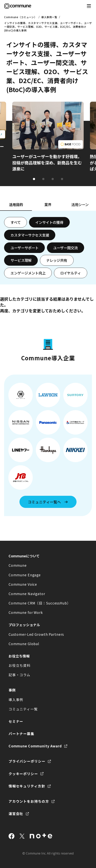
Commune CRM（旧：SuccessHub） (40, 603)
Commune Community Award (35, 746)
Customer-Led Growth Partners (36, 634)
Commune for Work (26, 612)
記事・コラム (19, 675)
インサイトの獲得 (49, 222)
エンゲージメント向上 (28, 273)
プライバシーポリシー (27, 761)
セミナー (16, 721)
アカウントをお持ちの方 (29, 801)
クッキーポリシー (23, 774)
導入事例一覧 (49, 17)
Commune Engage (25, 575)
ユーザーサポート (25, 248)
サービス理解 (21, 260)
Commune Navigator (27, 594)
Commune (18, 565)
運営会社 (16, 814)
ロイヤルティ (70, 273)
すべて (16, 222)
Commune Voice (23, 584)
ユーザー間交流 (65, 248)
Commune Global (24, 644)
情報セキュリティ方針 (27, 786)
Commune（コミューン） (20, 17)
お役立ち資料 (20, 665)
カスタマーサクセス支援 (30, 235)
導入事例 (16, 700)
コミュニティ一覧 (23, 709)
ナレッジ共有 (57, 260)
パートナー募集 (21, 734)
